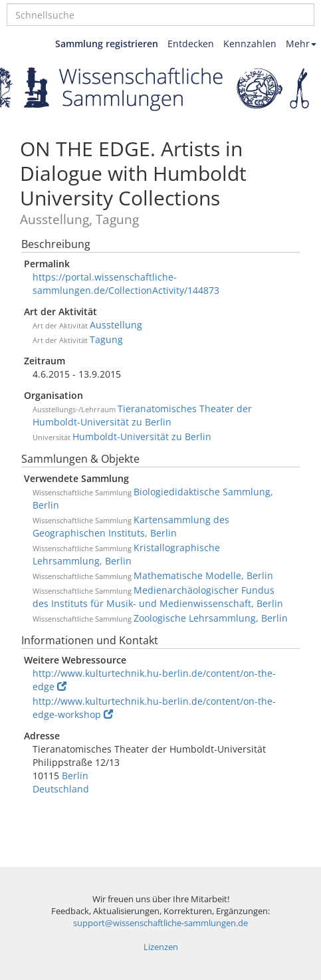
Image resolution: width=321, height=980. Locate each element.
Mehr (301, 44)
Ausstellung (116, 325)
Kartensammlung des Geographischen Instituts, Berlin (131, 526)
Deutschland (61, 789)
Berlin (75, 776)
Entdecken (191, 44)
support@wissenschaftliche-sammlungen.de (160, 923)
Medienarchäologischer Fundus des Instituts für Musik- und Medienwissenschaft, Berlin (158, 597)
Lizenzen (161, 947)
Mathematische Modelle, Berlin (203, 575)
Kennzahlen (250, 44)
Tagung (106, 339)
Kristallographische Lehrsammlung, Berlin (126, 554)
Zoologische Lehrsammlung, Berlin (211, 618)
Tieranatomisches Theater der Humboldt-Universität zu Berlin (142, 415)
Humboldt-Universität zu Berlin (142, 436)
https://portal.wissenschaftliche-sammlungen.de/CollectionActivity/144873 (126, 284)
